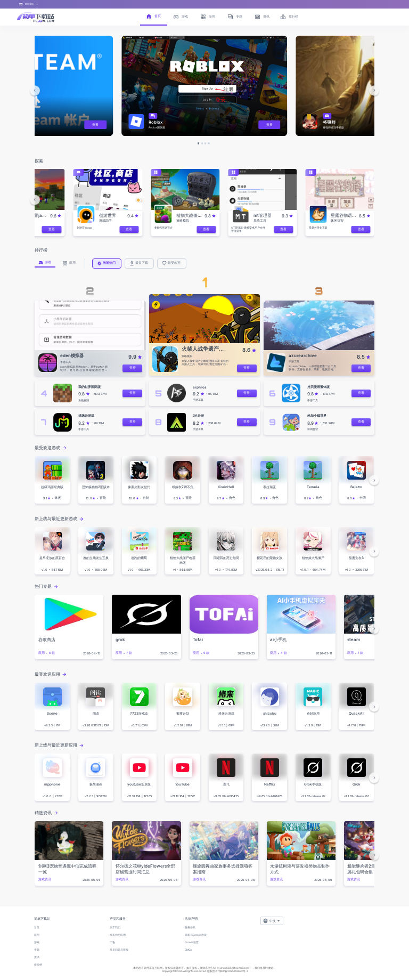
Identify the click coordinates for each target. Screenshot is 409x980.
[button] (35, 90)
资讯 (37, 957)
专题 (37, 950)
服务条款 (190, 927)
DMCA (188, 950)
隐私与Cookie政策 (196, 935)
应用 (37, 935)
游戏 (37, 942)
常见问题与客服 (119, 950)
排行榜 (38, 965)
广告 (112, 942)
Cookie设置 (192, 942)
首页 (37, 927)
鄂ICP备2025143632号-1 (233, 971)
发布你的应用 (118, 935)
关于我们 (115, 927)
